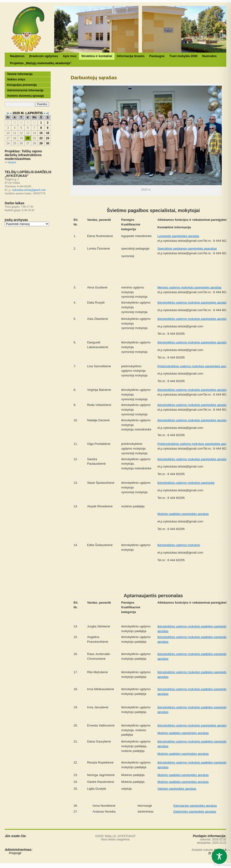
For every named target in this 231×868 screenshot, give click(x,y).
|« (8, 113)
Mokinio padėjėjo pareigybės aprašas (183, 514)
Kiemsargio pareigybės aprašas (195, 806)
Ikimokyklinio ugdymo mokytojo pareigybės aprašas (193, 303)
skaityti (12, 162)
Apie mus (70, 56)
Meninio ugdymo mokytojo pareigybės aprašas (190, 287)
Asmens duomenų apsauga (25, 96)
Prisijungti (15, 853)
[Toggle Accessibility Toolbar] (219, 856)
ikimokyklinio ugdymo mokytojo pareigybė (186, 483)
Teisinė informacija (20, 74)
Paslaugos (157, 56)
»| (47, 113)
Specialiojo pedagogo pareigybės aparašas (187, 248)
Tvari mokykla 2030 (183, 56)
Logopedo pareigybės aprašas (178, 236)
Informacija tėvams (131, 56)
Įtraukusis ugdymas (44, 56)
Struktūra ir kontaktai (97, 56)
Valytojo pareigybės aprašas (177, 789)
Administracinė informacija (25, 90)
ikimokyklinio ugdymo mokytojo (179, 545)
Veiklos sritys (16, 79)
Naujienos (17, 56)
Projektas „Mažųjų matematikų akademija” (41, 63)
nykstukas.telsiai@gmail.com (29, 190)
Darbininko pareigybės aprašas (195, 812)
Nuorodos (209, 56)
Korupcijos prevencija (22, 85)
